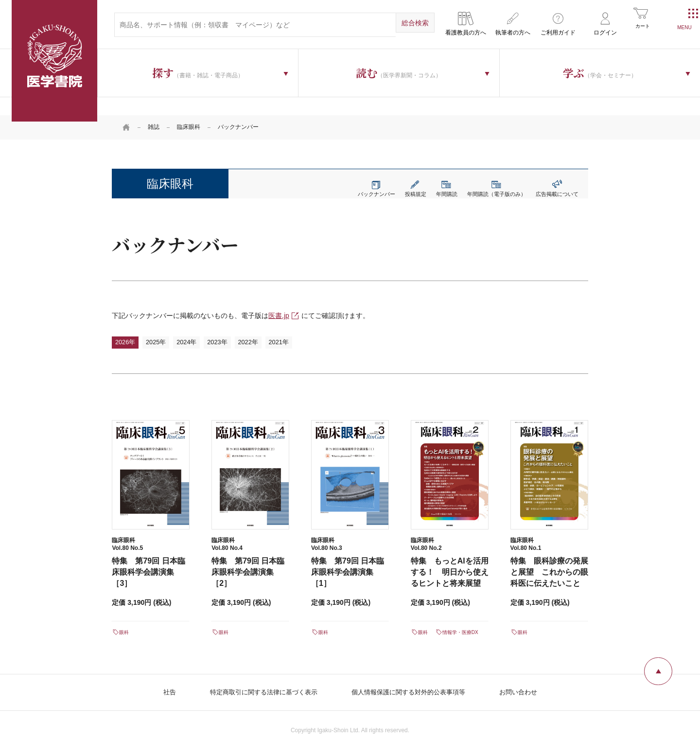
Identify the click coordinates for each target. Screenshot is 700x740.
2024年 (199, 325)
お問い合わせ (527, 679)
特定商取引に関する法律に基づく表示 (258, 679)
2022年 (270, 325)
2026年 (128, 325)
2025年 (163, 325)
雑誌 (154, 109)
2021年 (306, 325)
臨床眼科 (189, 109)
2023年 (234, 325)
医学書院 (54, 61)
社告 (159, 679)
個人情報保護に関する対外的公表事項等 (411, 679)
